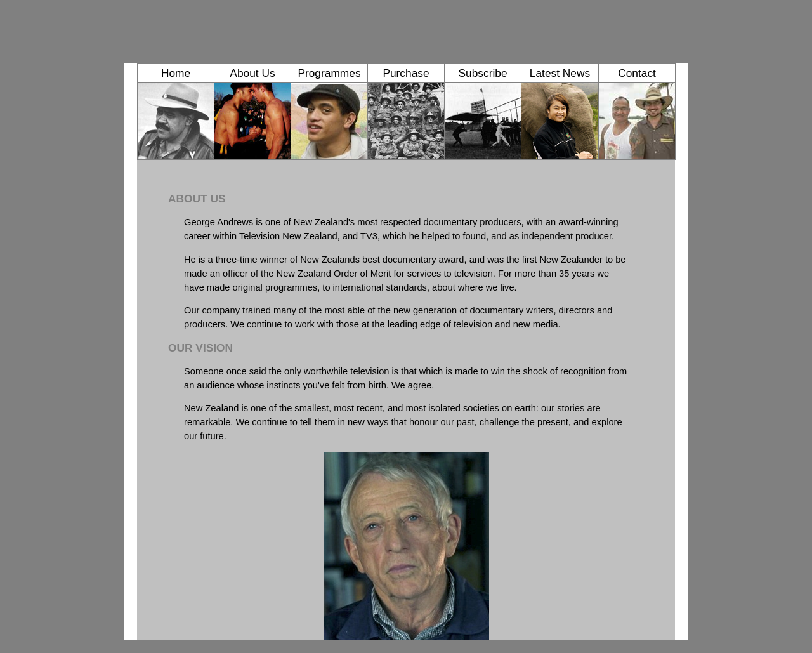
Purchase (406, 73)
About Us (252, 73)
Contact (637, 73)
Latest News (560, 73)
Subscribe (482, 73)
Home (176, 73)
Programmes (329, 73)
